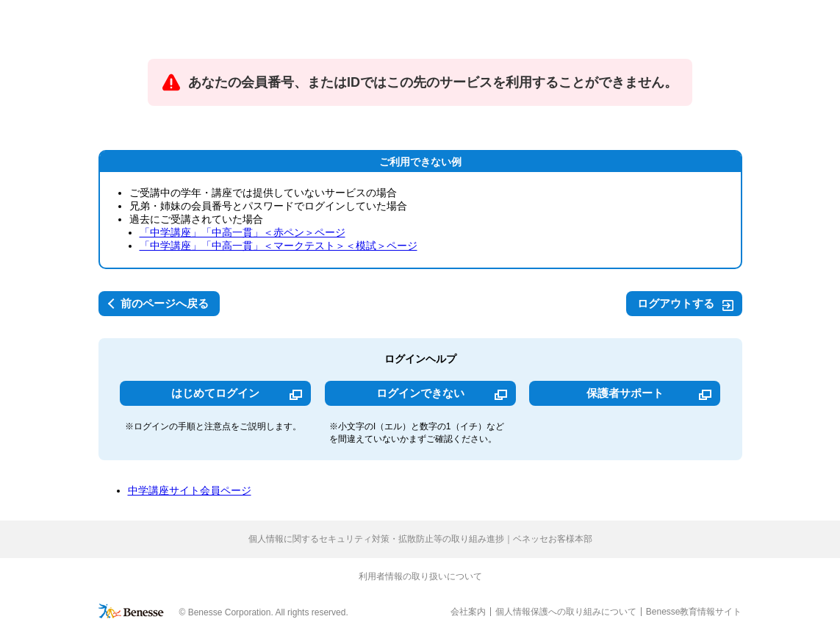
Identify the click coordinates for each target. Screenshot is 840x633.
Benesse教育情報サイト (694, 612)
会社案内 (468, 612)
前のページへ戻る (165, 303)
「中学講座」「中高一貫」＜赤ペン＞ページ (243, 232)
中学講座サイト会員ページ (190, 490)
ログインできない (420, 393)
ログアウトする (676, 303)
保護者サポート (625, 393)
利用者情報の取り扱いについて (420, 576)
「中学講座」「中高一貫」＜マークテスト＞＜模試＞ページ (279, 246)
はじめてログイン (215, 393)
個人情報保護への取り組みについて (566, 612)
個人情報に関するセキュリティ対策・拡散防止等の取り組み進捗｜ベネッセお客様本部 (420, 539)
